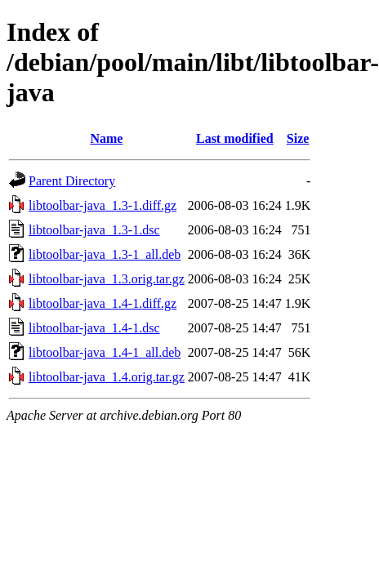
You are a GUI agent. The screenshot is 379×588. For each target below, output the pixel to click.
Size (298, 138)
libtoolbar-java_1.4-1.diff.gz (103, 303)
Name (106, 138)
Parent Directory (72, 181)
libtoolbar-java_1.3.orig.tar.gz (107, 279)
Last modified (235, 138)
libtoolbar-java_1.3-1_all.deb (105, 254)
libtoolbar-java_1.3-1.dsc (94, 230)
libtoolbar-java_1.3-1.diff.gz (103, 205)
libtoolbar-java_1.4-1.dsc (94, 328)
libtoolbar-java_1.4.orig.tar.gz (107, 377)
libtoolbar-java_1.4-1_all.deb (105, 352)
